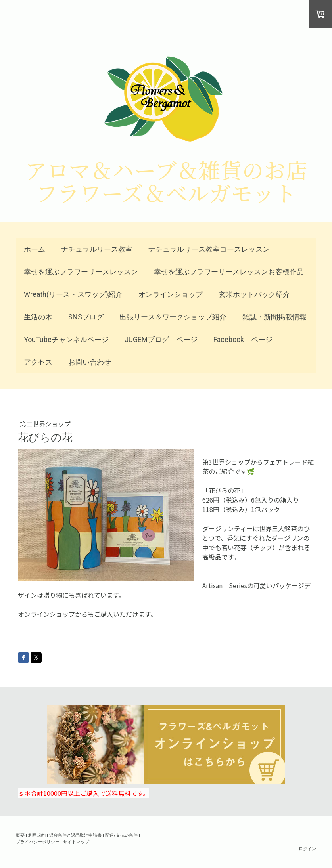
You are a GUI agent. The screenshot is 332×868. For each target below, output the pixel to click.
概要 (20, 835)
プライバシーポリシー (38, 842)
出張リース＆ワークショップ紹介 (173, 317)
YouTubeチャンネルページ (66, 339)
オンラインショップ (171, 294)
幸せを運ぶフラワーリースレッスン (81, 272)
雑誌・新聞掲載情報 (274, 317)
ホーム (35, 249)
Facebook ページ (243, 339)
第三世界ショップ (45, 424)
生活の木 (38, 317)
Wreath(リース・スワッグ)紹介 (73, 294)
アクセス (38, 362)
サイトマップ (76, 842)
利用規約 (37, 835)
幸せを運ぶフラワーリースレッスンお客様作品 (229, 272)
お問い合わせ (90, 362)
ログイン (307, 848)
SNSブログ (86, 317)
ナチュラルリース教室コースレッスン (209, 249)
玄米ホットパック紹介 (254, 294)
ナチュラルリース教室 (97, 249)
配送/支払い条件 (121, 835)
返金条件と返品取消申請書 (75, 835)
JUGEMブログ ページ (161, 339)
